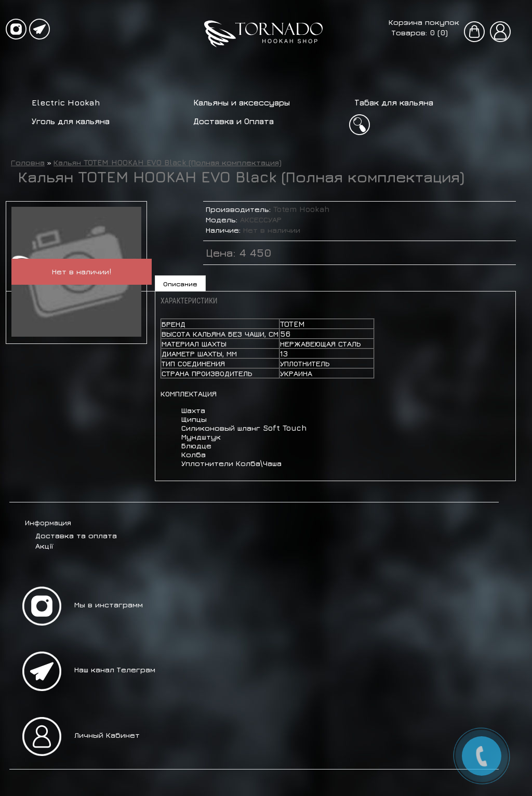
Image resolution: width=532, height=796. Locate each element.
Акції (44, 546)
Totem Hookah (301, 209)
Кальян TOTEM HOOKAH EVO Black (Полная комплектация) (168, 162)
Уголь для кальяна (71, 121)
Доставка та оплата (76, 535)
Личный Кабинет (107, 735)
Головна (28, 162)
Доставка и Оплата (234, 121)
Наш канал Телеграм (115, 669)
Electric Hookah (66, 102)
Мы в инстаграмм (109, 605)
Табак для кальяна (394, 102)
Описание (180, 284)
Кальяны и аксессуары (242, 102)
